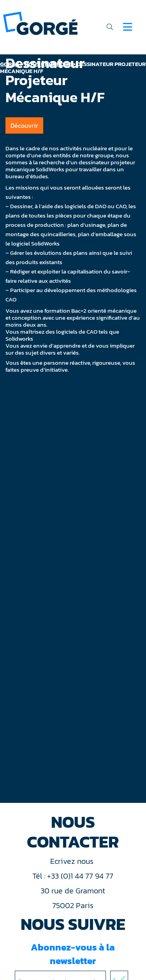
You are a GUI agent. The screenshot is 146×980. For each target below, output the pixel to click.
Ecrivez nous (73, 861)
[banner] (40, 23)
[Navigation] (128, 27)
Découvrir (24, 125)
